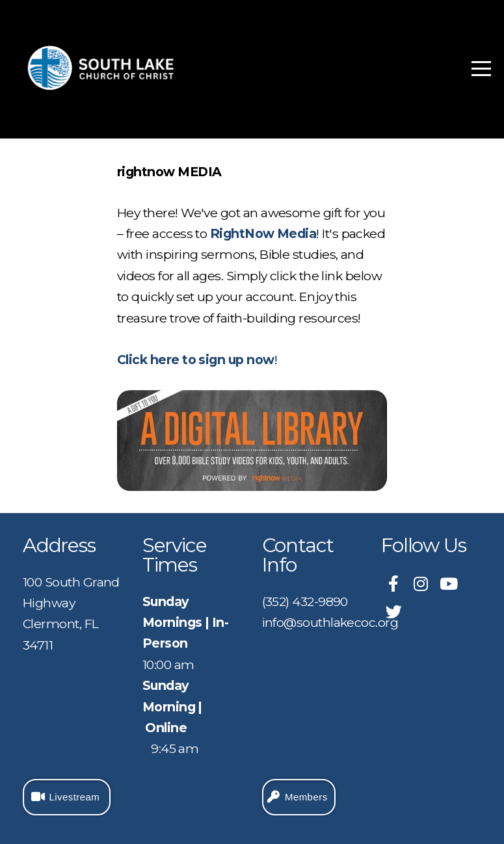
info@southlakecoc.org (330, 622)
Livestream (65, 797)
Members (297, 797)
